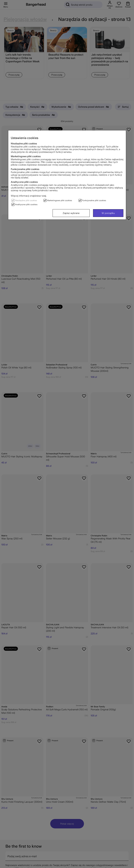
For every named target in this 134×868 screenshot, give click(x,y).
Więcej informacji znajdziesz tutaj (28, 196)
